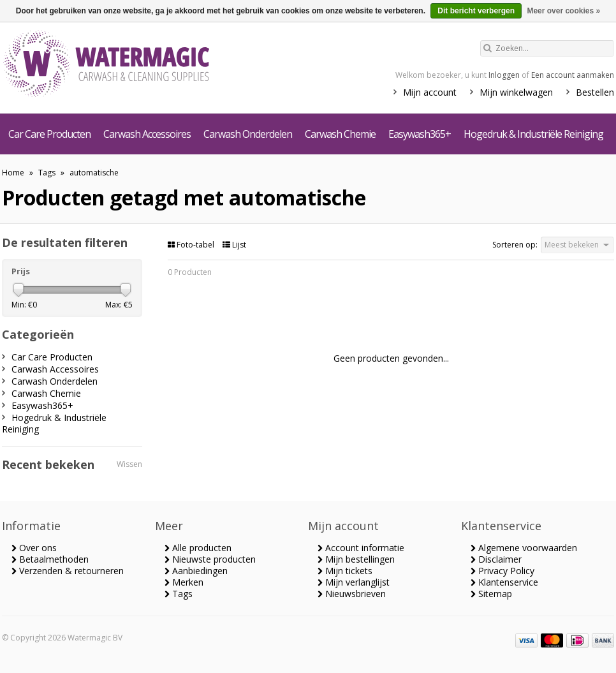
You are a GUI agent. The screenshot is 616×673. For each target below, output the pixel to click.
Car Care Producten (49, 134)
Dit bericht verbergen (476, 11)
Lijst (234, 245)
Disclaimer (496, 559)
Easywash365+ (420, 134)
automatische (94, 173)
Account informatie (361, 548)
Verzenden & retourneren (68, 571)
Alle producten (198, 548)
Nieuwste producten (210, 559)
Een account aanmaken (573, 75)
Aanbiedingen (196, 571)
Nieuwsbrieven (352, 594)
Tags (47, 173)
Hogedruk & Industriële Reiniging (533, 134)
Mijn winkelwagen (516, 92)
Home (13, 173)
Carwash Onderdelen (248, 134)
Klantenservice (504, 582)
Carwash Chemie (340, 134)
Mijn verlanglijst (354, 582)
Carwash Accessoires (147, 134)
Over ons (34, 548)
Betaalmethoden (50, 559)
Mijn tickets (345, 571)
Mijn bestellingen (356, 559)
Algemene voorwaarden (524, 548)
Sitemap (491, 594)
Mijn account (430, 92)
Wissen (129, 464)
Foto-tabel (192, 245)
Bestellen (595, 92)
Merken (184, 582)
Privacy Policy (502, 571)
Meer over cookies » (563, 11)
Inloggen (504, 75)
